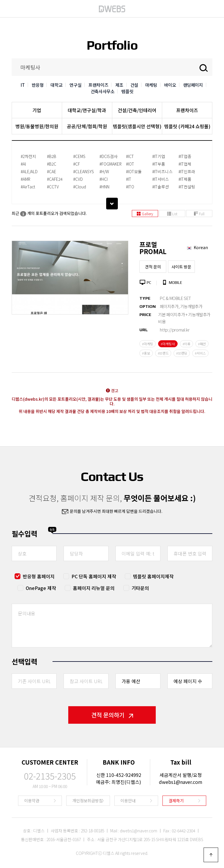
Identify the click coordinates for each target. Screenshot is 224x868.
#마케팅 (148, 344)
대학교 (56, 85)
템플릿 (127, 91)
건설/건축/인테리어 (137, 110)
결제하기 (176, 801)
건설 (134, 85)
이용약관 (32, 801)
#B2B (52, 156)
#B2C (52, 164)
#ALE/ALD (29, 171)
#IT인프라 (187, 171)
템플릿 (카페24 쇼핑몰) (187, 126)
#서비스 (200, 353)
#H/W (104, 171)
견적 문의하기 (112, 715)
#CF (77, 164)
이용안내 (128, 801)
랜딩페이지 (193, 85)
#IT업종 (185, 156)
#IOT (130, 164)
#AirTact (28, 187)
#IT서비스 (161, 179)
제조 (119, 85)
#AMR (26, 179)
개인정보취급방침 (87, 801)
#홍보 (146, 353)
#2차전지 (28, 156)
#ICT (130, 156)
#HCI (104, 179)
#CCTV (53, 187)
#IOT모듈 (134, 171)
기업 (37, 110)
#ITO (130, 187)
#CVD (78, 179)
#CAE (52, 171)
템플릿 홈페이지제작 (153, 576)
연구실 (75, 85)
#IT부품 (159, 164)
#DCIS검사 (108, 156)
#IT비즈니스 (162, 171)
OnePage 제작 (41, 588)
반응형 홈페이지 (39, 576)
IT (23, 85)
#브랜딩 (182, 353)
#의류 (187, 344)
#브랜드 (163, 353)
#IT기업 (159, 156)
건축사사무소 (103, 91)
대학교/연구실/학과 (87, 110)
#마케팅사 (168, 344)
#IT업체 (185, 164)
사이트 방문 (181, 267)
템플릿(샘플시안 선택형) (137, 126)
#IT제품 (185, 179)
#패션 (202, 344)
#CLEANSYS (84, 171)
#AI (23, 164)
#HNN (104, 187)
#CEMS (79, 156)
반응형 (38, 85)
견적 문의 (153, 267)
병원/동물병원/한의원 (37, 126)
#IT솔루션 (161, 187)
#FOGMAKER (111, 164)
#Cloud (80, 187)
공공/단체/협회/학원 (87, 126)
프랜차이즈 (98, 85)
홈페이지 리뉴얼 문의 (94, 588)
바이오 (170, 85)
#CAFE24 (55, 179)
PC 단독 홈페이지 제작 (94, 576)
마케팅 (151, 85)
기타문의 (140, 588)
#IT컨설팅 (187, 187)
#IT (129, 179)
